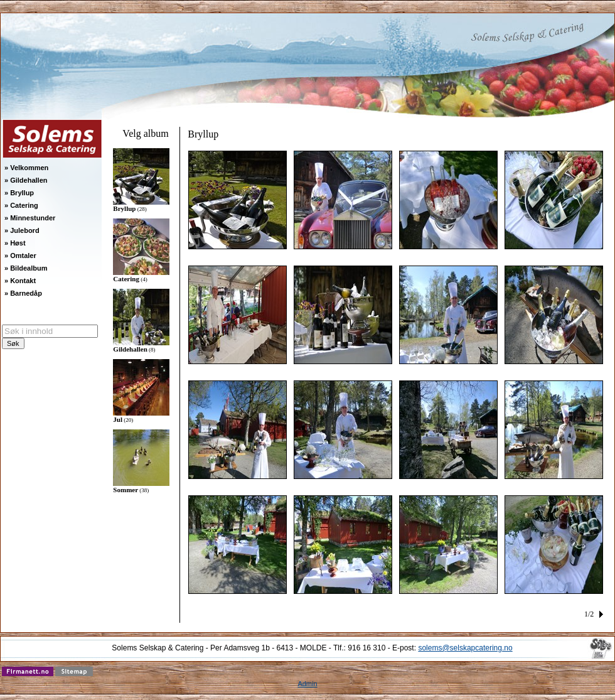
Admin (307, 684)
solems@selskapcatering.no (465, 648)
